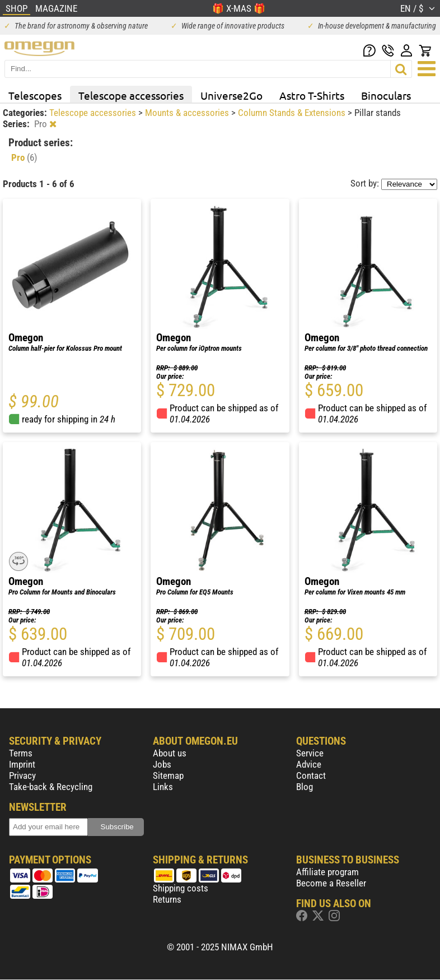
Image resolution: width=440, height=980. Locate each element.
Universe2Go (231, 95)
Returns (167, 899)
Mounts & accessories (188, 113)
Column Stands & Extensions (293, 113)
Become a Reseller (331, 883)
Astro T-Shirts (312, 95)
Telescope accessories (131, 95)
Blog (305, 787)
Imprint (22, 764)
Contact (311, 775)
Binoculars (386, 95)
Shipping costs (181, 888)
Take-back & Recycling (51, 787)
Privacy (22, 775)
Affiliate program (327, 872)
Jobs (162, 764)
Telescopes (35, 95)
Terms (21, 753)
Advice (309, 764)
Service (310, 753)
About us (170, 753)
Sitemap (168, 775)
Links (163, 787)
